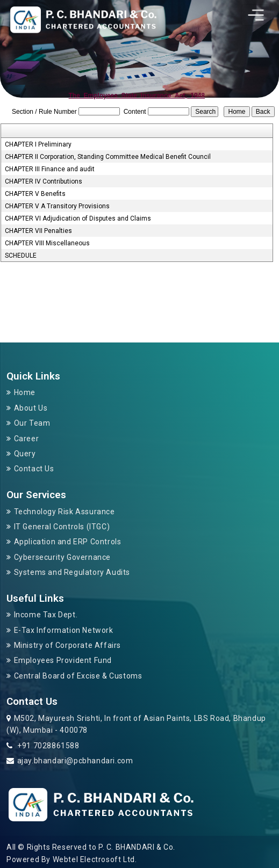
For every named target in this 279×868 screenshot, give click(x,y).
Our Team (32, 423)
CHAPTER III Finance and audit (50, 169)
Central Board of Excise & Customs (78, 676)
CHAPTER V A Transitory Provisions (57, 206)
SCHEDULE (21, 256)
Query (25, 454)
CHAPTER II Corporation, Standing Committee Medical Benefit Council (108, 157)
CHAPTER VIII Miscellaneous (47, 243)
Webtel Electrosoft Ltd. (95, 859)
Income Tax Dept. (46, 615)
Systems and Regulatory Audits (72, 572)
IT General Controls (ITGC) (62, 527)
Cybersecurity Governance (62, 557)
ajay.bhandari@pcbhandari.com (75, 761)
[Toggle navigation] (256, 15)
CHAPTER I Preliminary (38, 144)
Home (25, 392)
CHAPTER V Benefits (35, 194)
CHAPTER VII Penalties (38, 231)
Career (27, 439)
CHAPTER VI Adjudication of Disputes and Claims (78, 218)
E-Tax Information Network (64, 630)
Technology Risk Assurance (65, 512)
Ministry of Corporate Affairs (67, 645)
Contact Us (34, 469)
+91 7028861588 (48, 746)
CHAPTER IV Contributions (44, 181)
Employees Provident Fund (63, 660)
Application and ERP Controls (68, 542)
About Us (31, 408)
